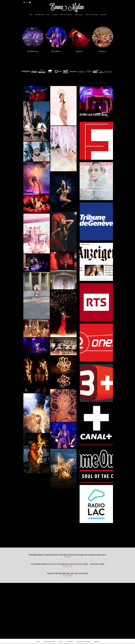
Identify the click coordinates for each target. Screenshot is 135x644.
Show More (96, 524)
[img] (96, 383)
